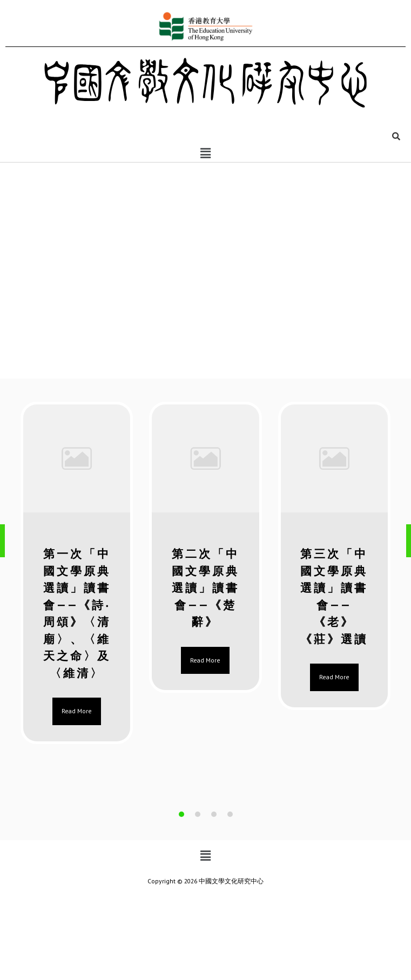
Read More (77, 711)
